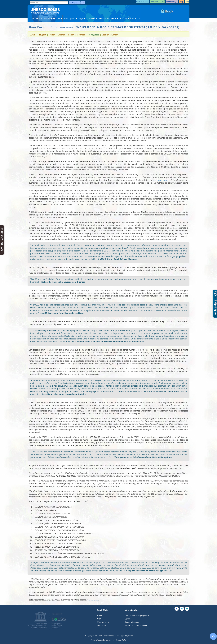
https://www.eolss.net (160, 180)
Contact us (101, 625)
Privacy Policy (121, 640)
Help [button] (181, 2)
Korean (115, 35)
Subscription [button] (70, 18)
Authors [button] (124, 18)
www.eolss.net (93, 600)
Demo (127, 619)
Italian (71, 35)
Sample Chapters (132, 622)
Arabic (34, 35)
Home (35, 18)
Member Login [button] (172, 2)
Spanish (105, 35)
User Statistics (103, 622)
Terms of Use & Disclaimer (101, 640)
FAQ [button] (187, 2)
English (43, 35)
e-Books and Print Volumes (136, 625)
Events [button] (114, 18)
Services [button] (104, 18)
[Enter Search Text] (49, 3)
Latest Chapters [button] (142, 2)
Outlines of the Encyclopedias (137, 615)
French (52, 35)
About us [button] (44, 18)
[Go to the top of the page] (212, 638)
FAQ (99, 619)
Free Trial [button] (56, 18)
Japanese (81, 35)
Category (75, 3)
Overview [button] (92, 18)
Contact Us (135, 18)
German (62, 35)
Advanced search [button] (157, 2)
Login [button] (82, 18)
